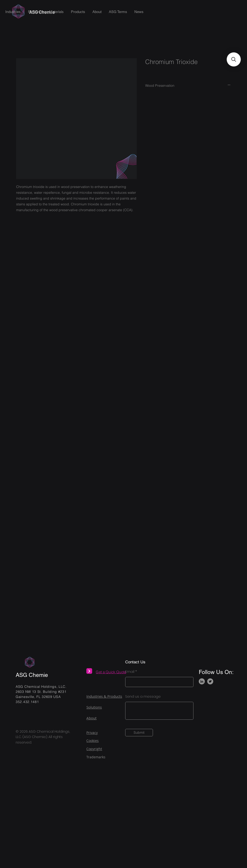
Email (130, 672)
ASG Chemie (32, 675)
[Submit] (139, 733)
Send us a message (143, 696)
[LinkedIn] (202, 681)
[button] (234, 59)
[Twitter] (210, 681)
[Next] (89, 671)
